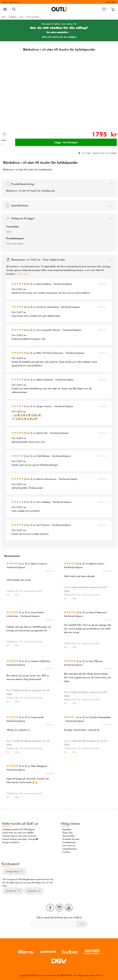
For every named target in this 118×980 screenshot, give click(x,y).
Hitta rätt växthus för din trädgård (59, 37)
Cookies (66, 852)
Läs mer (23, 274)
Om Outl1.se (69, 846)
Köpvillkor (67, 829)
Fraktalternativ (69, 842)
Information (111, 2)
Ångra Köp (68, 833)
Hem (4, 17)
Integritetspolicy (70, 849)
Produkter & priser (71, 839)
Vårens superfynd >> (12, 2)
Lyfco (9, 232)
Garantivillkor (69, 836)
